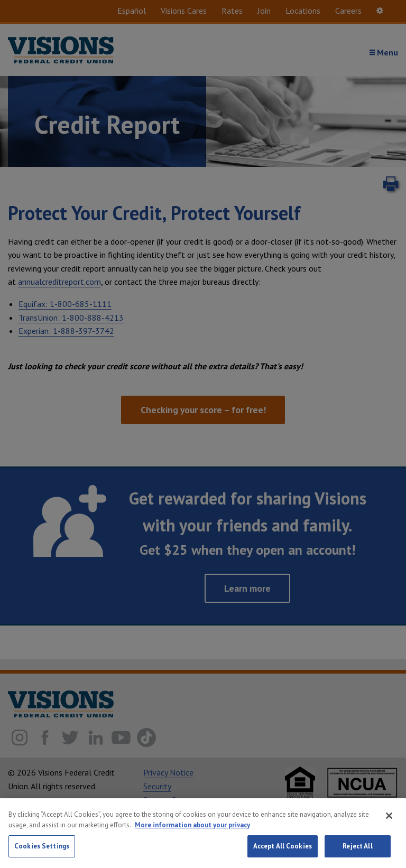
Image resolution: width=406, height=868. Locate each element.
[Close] (389, 822)
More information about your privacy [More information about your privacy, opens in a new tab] (192, 831)
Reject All (357, 852)
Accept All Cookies (283, 852)
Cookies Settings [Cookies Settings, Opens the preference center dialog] (42, 852)
